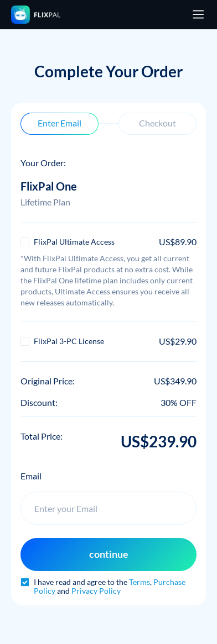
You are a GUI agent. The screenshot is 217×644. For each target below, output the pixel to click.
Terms (139, 582)
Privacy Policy (96, 591)
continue (109, 554)
